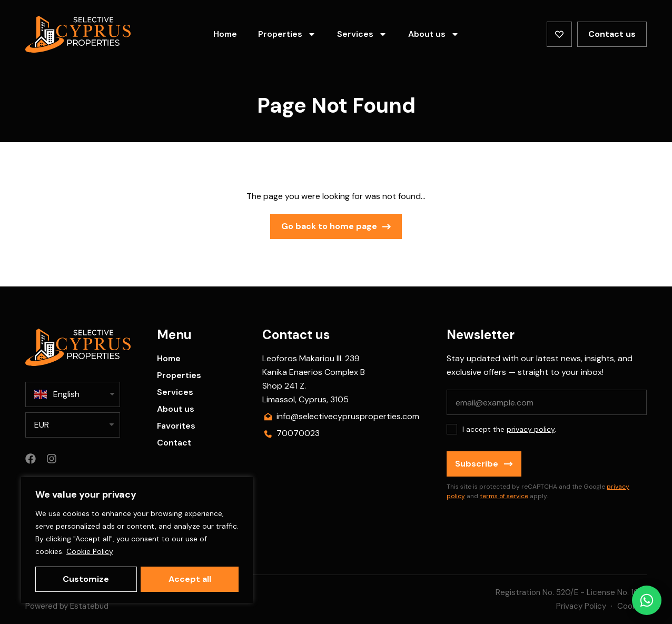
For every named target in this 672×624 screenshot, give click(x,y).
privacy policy (531, 429)
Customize (86, 579)
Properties (287, 34)
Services (362, 34)
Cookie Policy (90, 552)
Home (225, 34)
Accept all (190, 579)
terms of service (504, 496)
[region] (137, 540)
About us (434, 34)
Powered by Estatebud (67, 606)
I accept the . (509, 429)
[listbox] (73, 425)
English (57, 394)
